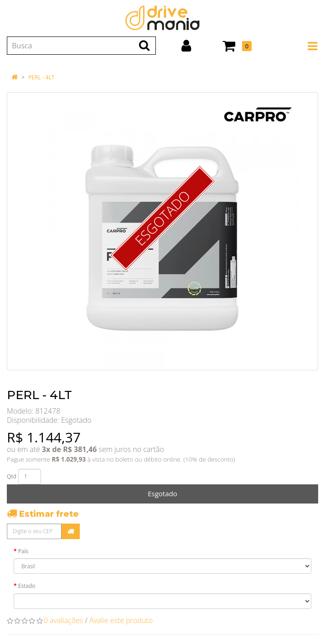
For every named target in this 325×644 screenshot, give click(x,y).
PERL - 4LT (41, 77)
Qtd (12, 476)
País (23, 551)
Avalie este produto (121, 620)
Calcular (71, 531)
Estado (27, 586)
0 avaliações (64, 620)
